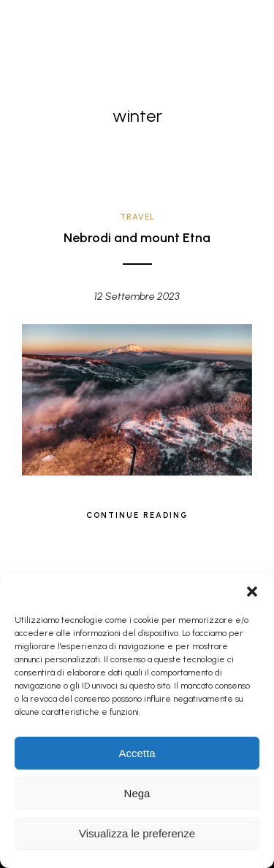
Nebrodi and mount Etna (137, 238)
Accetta (137, 753)
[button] (252, 592)
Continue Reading (137, 515)
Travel (137, 217)
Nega (137, 793)
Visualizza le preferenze (137, 833)
